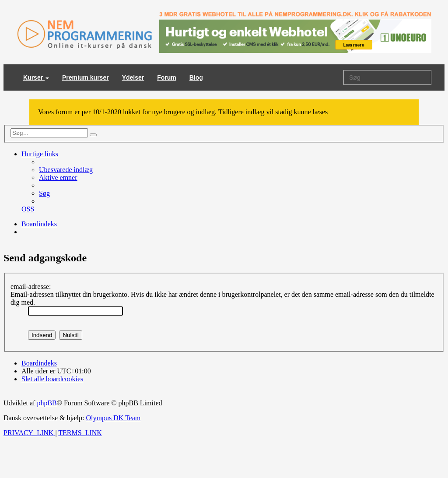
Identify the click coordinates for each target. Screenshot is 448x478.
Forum (167, 77)
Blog (196, 77)
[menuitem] (66, 170)
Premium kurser (86, 77)
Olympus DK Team (113, 418)
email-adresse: (31, 286)
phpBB (47, 403)
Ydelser (133, 77)
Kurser (36, 77)
